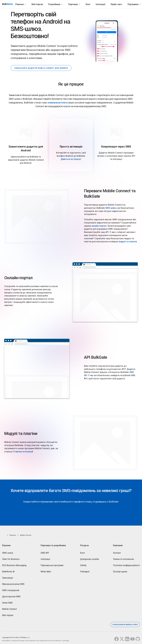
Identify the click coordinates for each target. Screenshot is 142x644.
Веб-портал (37, 4)
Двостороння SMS (11, 595)
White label (46, 570)
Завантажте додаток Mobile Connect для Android (42, 66)
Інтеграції (100, 4)
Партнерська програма (52, 564)
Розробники (54, 4)
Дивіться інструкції (71, 157)
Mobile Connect (9, 607)
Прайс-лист (116, 4)
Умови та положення (123, 557)
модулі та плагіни (128, 240)
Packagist (85, 570)
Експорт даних (120, 570)
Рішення (20, 4)
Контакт (117, 551)
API (107, 230)
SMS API (45, 551)
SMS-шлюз (111, 206)
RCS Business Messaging (14, 564)
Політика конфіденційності (126, 564)
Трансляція (7, 576)
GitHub (83, 564)
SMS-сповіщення (11, 589)
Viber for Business (11, 557)
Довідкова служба (90, 557)
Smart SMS (7, 601)
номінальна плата (58, 101)
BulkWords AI (8, 570)
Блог (88, 4)
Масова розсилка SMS (13, 582)
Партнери (73, 4)
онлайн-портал (99, 224)
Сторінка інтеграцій (23, 450)
